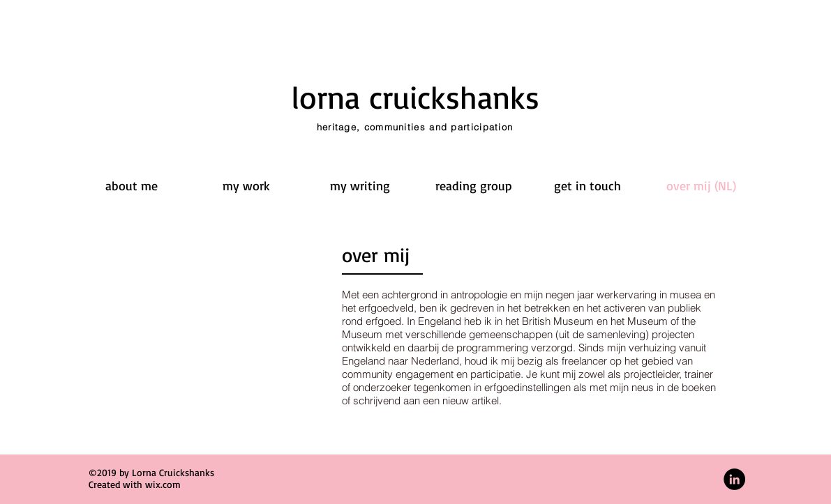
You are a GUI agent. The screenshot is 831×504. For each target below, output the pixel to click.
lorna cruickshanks (415, 97)
